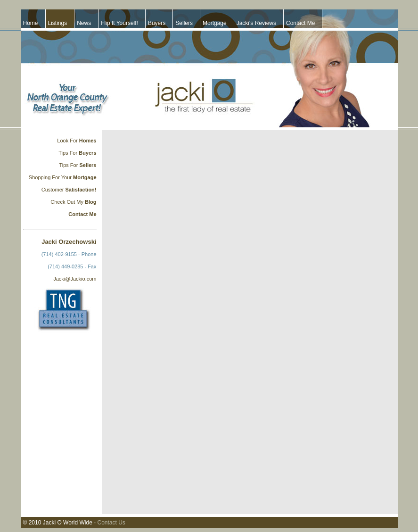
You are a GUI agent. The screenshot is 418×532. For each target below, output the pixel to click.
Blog (90, 202)
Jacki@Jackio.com (75, 279)
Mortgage (215, 23)
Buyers (157, 23)
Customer (53, 190)
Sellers (184, 23)
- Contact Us (110, 523)
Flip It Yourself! (119, 23)
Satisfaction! (81, 190)
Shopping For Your (51, 177)
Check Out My (67, 202)
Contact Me (300, 23)
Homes (88, 141)
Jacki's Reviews (256, 23)
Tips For (68, 153)
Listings (58, 23)
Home (31, 23)
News (84, 23)
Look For (68, 141)
